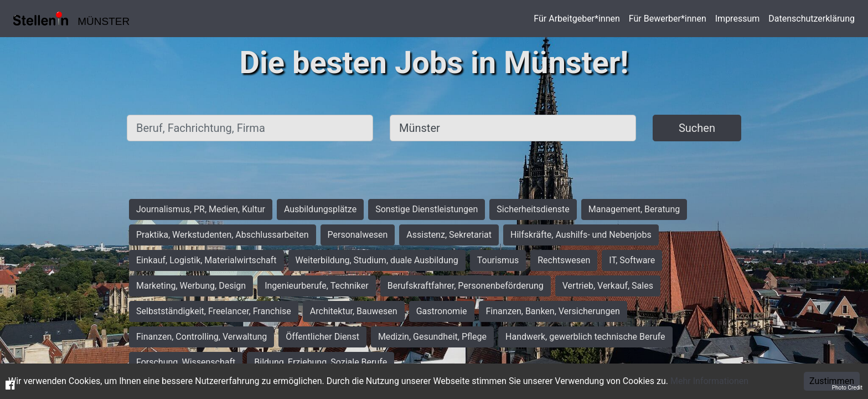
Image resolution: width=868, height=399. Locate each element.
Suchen (697, 128)
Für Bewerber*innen (668, 19)
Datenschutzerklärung (812, 19)
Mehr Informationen (709, 381)
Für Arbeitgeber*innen (577, 19)
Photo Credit (847, 388)
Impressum (738, 19)
